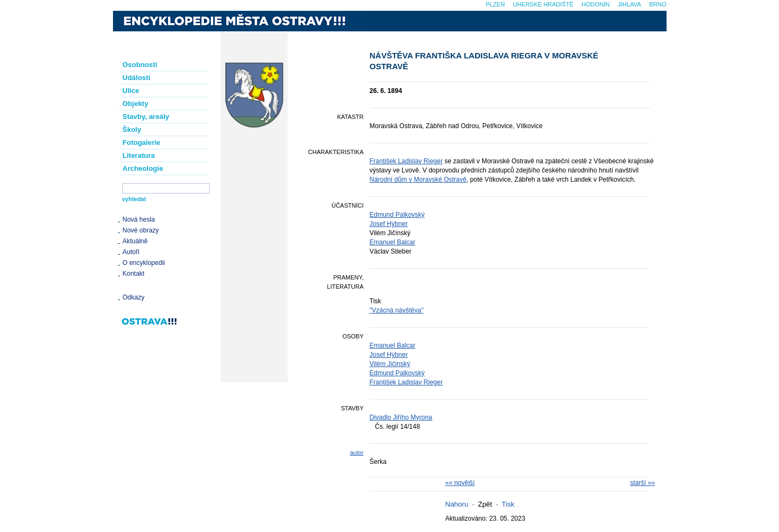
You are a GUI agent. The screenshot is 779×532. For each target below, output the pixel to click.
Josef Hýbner (389, 224)
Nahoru (457, 504)
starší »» (642, 483)
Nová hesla (139, 220)
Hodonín (596, 4)
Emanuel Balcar (393, 242)
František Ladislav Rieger (406, 161)
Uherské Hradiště (543, 4)
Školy (132, 129)
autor (357, 453)
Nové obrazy (141, 230)
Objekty (136, 104)
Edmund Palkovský (397, 215)
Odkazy (134, 297)
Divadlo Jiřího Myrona (401, 417)
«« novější (460, 483)
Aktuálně (135, 241)
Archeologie (143, 168)
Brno (658, 4)
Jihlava (630, 4)
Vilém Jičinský (390, 364)
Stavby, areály (146, 117)
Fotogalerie (142, 142)
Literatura (139, 155)
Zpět (485, 504)
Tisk (508, 504)
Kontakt (134, 274)
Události (137, 78)
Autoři (131, 252)
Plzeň (495, 4)
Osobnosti (140, 65)
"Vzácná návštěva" (397, 310)
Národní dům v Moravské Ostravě (418, 179)
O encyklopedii (144, 263)
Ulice (131, 91)
